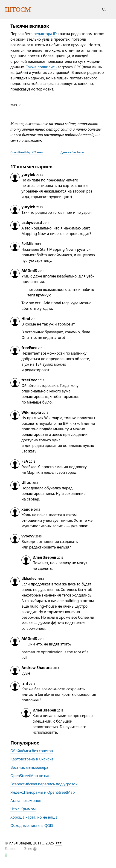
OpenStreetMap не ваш (31, 776)
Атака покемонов (26, 801)
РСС (59, 843)
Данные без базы (72, 152)
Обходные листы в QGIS (32, 826)
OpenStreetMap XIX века (26, 152)
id (20, 105)
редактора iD (45, 34)
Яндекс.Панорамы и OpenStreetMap (42, 792)
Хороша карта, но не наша (34, 817)
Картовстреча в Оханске (32, 759)
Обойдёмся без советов (32, 751)
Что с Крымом (23, 809)
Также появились (41, 67)
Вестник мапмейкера (29, 767)
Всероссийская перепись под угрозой (44, 784)
